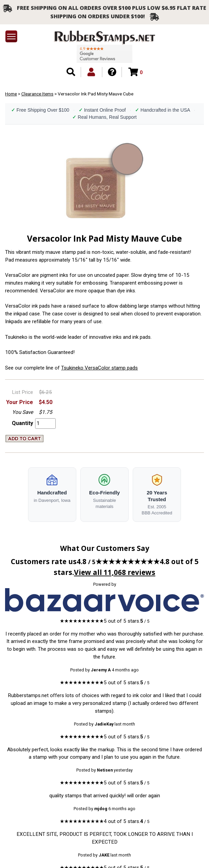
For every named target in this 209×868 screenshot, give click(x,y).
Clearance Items (37, 94)
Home (11, 94)
